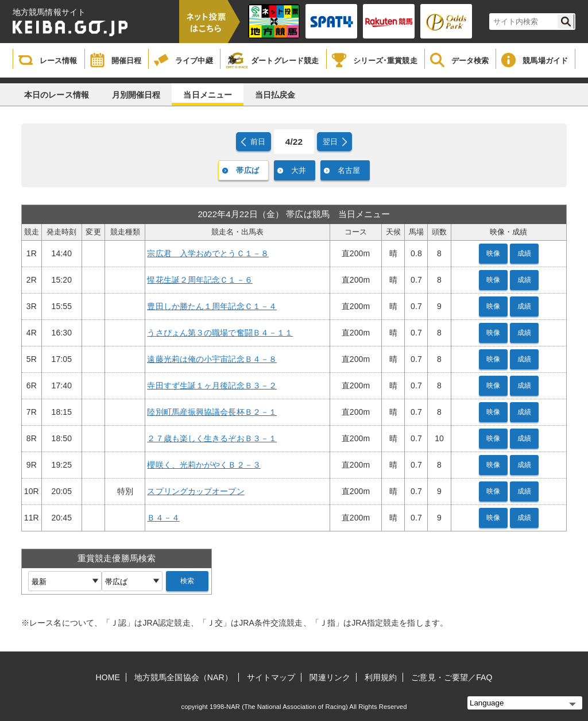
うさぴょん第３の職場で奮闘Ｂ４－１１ (220, 333)
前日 (258, 142)
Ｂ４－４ (163, 518)
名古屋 (349, 170)
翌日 (330, 142)
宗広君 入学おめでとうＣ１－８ (208, 253)
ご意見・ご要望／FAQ (452, 677)
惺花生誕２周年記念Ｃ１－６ (200, 280)
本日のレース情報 (57, 95)
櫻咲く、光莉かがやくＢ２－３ (204, 465)
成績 (524, 253)
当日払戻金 (275, 95)
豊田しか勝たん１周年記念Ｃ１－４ (212, 306)
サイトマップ (271, 677)
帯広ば (247, 170)
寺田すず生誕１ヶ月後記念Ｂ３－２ (212, 385)
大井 (299, 170)
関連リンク (330, 677)
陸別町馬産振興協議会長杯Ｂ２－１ (212, 412)
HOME (108, 677)
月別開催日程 (136, 95)
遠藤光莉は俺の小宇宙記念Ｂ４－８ (212, 359)
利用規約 (381, 677)
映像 (493, 253)
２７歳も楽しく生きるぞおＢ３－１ (212, 438)
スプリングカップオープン (196, 491)
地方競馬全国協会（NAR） (183, 677)
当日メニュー (208, 95)
